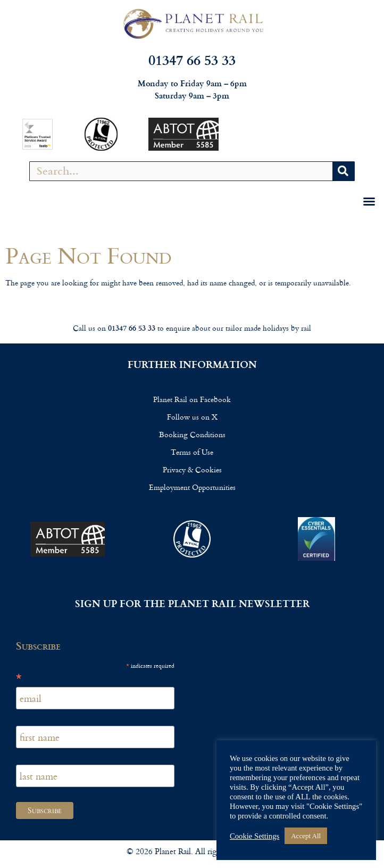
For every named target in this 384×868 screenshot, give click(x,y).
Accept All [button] (306, 836)
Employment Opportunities (192, 487)
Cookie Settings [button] (254, 836)
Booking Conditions (192, 434)
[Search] (343, 171)
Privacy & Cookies (192, 469)
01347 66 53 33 (192, 59)
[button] (369, 201)
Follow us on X (192, 417)
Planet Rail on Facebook (192, 399)
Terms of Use (192, 452)
